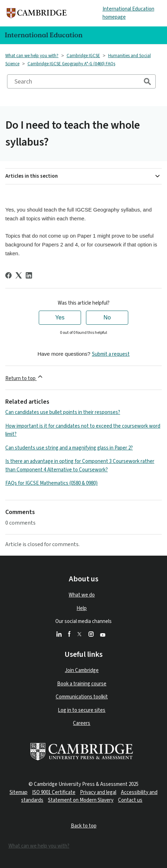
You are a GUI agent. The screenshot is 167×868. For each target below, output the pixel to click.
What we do (82, 595)
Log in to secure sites (82, 710)
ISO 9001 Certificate (54, 792)
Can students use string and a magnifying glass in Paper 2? (69, 448)
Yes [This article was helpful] (60, 317)
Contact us (130, 800)
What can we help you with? (32, 56)
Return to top (24, 378)
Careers (82, 723)
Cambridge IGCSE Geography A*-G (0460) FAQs (71, 64)
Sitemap (18, 792)
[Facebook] (8, 275)
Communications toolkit (82, 697)
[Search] (81, 81)
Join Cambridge (82, 670)
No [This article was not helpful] (107, 317)
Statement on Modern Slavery (81, 800)
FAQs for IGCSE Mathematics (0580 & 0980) (51, 483)
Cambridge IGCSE (83, 56)
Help (82, 608)
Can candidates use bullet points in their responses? (63, 412)
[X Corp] (19, 275)
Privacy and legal (98, 792)
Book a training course (82, 684)
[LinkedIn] (29, 275)
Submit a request (111, 354)
